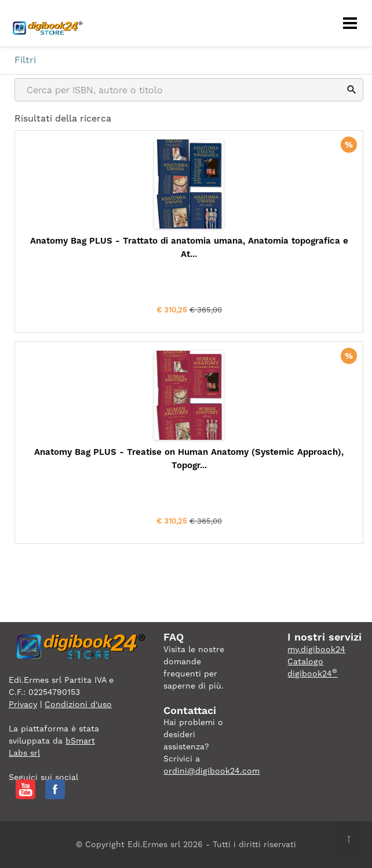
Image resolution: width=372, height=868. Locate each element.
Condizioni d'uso (78, 704)
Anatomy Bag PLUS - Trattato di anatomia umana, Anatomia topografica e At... (189, 247)
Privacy (23, 704)
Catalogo (305, 661)
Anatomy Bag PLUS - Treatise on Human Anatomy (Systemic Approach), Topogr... (189, 459)
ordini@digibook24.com (211, 771)
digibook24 (312, 674)
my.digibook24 (316, 649)
